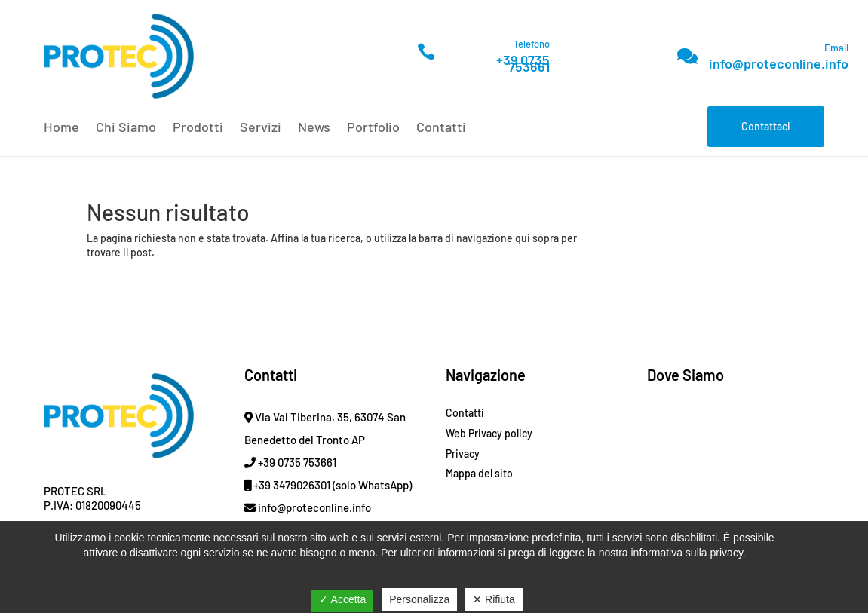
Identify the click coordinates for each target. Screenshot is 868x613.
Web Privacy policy (489, 433)
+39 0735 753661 (523, 63)
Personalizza (419, 599)
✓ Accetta (342, 599)
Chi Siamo (126, 128)
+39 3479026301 (287, 485)
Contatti (441, 128)
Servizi (261, 128)
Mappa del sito (479, 473)
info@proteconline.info (779, 63)
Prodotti (198, 128)
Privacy (463, 454)
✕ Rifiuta (494, 599)
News (314, 128)
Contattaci (766, 126)
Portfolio (373, 128)
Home (61, 128)
